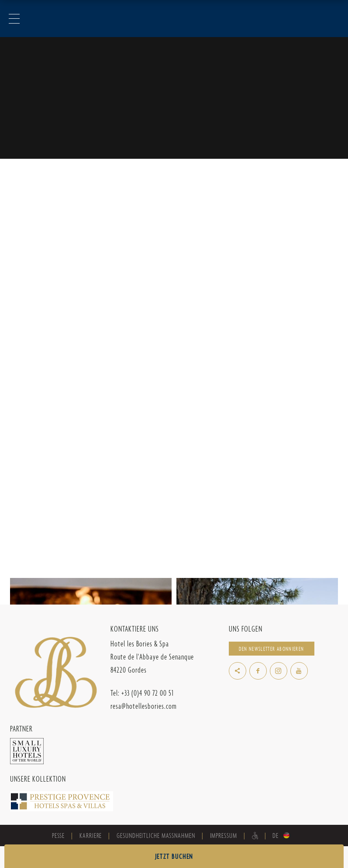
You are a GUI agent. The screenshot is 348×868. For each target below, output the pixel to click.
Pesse (59, 836)
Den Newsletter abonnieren (271, 649)
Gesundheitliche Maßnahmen (156, 836)
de (276, 836)
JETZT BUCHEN (174, 856)
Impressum (224, 836)
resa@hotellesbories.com (144, 706)
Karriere (91, 836)
